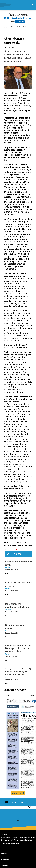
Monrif (33, 837)
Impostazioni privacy (26, 840)
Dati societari (5, 840)
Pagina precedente (19, 802)
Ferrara (8, 654)
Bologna (8, 610)
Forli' (7, 677)
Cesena (8, 631)
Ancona (8, 568)
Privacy (16, 840)
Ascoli (7, 589)
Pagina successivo (17, 807)
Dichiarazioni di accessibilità (10, 843)
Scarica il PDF (17, 793)
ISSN (12, 840)
